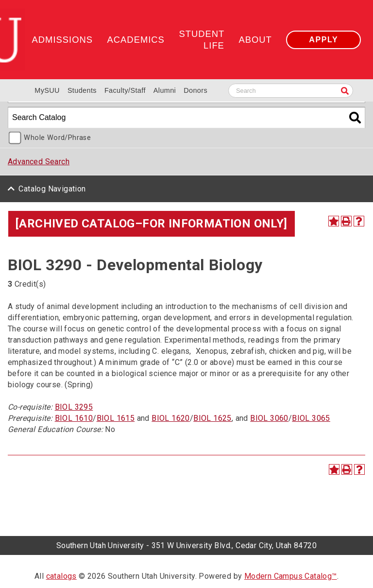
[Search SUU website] (291, 91)
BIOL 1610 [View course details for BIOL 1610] (74, 418)
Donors (195, 90)
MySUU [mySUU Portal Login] (47, 90)
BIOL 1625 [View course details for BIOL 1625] (212, 418)
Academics (136, 40)
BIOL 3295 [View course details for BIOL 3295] (74, 407)
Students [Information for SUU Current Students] (82, 90)
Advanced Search (39, 162)
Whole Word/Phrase (57, 138)
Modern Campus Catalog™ (291, 576)
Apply (323, 40)
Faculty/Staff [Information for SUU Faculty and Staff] (125, 90)
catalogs (61, 576)
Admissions (62, 40)
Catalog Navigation (52, 189)
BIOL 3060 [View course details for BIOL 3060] (269, 418)
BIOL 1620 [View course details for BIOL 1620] (171, 418)
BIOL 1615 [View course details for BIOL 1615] (116, 418)
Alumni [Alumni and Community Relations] (165, 90)
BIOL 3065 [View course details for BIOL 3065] (311, 418)
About (255, 40)
